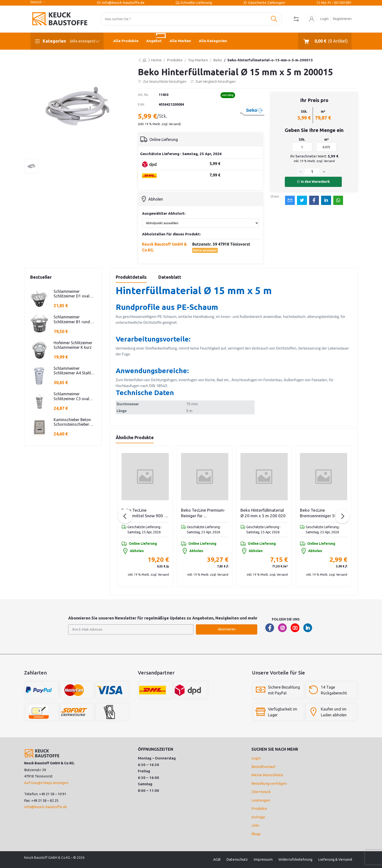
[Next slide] (342, 516)
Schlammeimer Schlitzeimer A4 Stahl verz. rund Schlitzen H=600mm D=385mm (72, 371)
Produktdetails (131, 277)
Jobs (255, 825)
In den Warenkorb (313, 182)
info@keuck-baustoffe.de (123, 3)
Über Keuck (261, 792)
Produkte (175, 60)
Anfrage (258, 817)
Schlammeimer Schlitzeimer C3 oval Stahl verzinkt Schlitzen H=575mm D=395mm (74, 396)
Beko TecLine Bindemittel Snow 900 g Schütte (203, 513)
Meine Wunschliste (267, 775)
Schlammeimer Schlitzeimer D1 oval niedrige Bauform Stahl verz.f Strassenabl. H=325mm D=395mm (74, 294)
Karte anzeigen (205, 250)
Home (156, 60)
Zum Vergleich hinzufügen (213, 82)
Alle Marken (180, 41)
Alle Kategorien (213, 41)
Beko (218, 60)
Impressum (263, 859)
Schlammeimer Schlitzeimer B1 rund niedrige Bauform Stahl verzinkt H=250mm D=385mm (74, 319)
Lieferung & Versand (335, 859)
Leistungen (261, 800)
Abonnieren (227, 629)
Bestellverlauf (263, 767)
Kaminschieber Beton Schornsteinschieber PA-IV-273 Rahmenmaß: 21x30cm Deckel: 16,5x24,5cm (75, 422)
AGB (217, 859)
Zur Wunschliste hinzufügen (162, 82)
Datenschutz (237, 859)
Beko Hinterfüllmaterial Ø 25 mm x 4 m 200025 (144, 513)
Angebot (156, 38)
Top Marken (198, 60)
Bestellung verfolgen (269, 783)
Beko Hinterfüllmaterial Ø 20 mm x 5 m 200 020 (322, 513)
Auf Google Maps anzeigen (46, 783)
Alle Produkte (126, 41)
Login (325, 19)
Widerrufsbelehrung (295, 859)
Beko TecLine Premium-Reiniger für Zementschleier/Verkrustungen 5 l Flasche (264, 513)
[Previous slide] (125, 516)
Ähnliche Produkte (135, 437)
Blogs (256, 834)
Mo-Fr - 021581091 (336, 3)
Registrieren (342, 19)
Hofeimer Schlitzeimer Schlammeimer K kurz (73, 345)
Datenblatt (170, 277)
